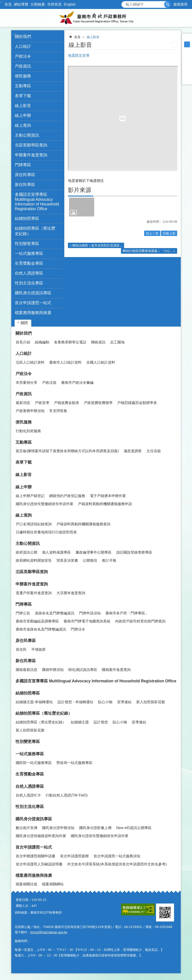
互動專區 (24, 442)
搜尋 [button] (167, 4)
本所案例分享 (27, 383)
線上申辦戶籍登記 (30, 496)
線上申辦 (24, 487)
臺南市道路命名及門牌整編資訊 (41, 629)
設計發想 (101, 722)
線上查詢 (24, 515)
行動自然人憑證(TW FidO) (67, 795)
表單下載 (23, 96)
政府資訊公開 (27, 552)
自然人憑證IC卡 (28, 795)
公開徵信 (90, 560)
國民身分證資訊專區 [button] (33, 293)
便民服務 (24, 422)
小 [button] (187, 39)
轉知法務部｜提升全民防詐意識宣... (97, 245)
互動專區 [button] (23, 86)
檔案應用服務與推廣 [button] (33, 313)
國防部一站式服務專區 (34, 763)
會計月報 (109, 560)
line (187, 74)
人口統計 (24, 354)
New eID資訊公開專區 (134, 828)
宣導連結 (124, 702)
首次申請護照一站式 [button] (33, 303)
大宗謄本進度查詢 (71, 593)
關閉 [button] (24, 323)
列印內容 (174, 44)
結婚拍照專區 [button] (27, 218)
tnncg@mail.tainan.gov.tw (49, 932)
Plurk (187, 62)
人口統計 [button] (23, 46)
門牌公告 (23, 613)
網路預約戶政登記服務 (67, 496)
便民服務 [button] (23, 76)
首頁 (8, 4)
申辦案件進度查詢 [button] (31, 155)
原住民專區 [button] (25, 175)
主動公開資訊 (28, 543)
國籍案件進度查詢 (116, 670)
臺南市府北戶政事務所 (96, 18)
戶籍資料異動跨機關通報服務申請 (105, 504)
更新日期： (24, 900)
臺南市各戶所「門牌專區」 (127, 613)
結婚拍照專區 (28, 693)
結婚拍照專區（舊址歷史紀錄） (44, 713)
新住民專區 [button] (25, 185)
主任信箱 (154, 451)
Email (187, 79)
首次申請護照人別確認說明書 (39, 864)
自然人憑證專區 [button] (29, 273)
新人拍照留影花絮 (151, 702)
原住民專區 (26, 641)
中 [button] (187, 44)
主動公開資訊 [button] (27, 135)
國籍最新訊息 (27, 670)
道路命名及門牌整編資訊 (55, 613)
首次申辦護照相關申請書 (36, 856)
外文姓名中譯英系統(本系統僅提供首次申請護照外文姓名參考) (117, 864)
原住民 (21, 649)
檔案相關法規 (27, 884)
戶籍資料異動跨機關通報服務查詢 (83, 524)
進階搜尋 (180, 4)
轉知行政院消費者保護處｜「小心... (148, 251)
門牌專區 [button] (23, 165)
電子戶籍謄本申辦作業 (108, 496)
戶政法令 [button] (23, 56)
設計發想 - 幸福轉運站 (75, 702)
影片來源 (80, 190)
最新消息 (23, 403)
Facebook (187, 56)
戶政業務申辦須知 (30, 411)
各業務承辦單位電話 (70, 342)
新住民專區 (26, 661)
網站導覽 (21, 4)
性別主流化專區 (29, 283)
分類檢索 (38, 4)
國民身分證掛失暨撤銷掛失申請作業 (45, 504)
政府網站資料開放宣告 (34, 560)
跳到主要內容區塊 (2, 2)
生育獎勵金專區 (29, 263)
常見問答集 (58, 411)
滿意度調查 (133, 451)
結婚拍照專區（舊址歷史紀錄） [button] (35, 231)
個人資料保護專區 (56, 552)
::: (1, 2)
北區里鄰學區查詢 (31, 145)
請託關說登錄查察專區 (134, 552)
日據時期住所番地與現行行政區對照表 (46, 532)
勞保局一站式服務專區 (74, 763)
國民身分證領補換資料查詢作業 (41, 836)
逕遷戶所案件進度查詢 (34, 593)
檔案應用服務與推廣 (34, 875)
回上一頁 (152, 233)
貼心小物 (105, 702)
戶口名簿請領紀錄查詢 (34, 524)
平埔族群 (38, 649)
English (70, 4)
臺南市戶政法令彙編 (77, 383)
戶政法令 (24, 374)
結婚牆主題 (80, 722)
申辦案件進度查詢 (32, 584)
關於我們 (24, 333)
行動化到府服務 (28, 431)
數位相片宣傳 (27, 828)
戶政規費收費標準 (98, 403)
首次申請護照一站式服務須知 (117, 856)
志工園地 (117, 342)
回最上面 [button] (169, 233)
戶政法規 (49, 383)
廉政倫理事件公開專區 (94, 552)
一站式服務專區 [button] (29, 253)
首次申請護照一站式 (34, 847)
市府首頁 (54, 4)
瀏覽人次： (24, 906)
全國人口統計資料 (101, 362)
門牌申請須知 (90, 613)
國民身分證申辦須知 (58, 828)
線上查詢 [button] (23, 125)
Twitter (187, 68)
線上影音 (23, 106)
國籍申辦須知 (53, 670)
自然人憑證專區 (30, 786)
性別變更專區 (27, 244)
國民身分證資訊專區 (34, 819)
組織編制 (42, 342)
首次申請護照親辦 (74, 856)
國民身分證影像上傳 (95, 828)
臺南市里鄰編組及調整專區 (37, 621)
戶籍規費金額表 (67, 403)
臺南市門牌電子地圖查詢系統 (87, 621)
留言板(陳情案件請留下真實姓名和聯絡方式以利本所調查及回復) (67, 451)
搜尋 (125, 3)
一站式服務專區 (30, 754)
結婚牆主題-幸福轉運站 (34, 702)
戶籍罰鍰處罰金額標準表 (137, 403)
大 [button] (187, 50)
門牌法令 (78, 629)
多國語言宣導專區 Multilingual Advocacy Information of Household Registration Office (37, 202)
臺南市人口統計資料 (65, 362)
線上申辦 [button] (23, 116)
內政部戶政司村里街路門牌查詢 (140, 621)
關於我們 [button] (23, 37)
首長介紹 (23, 342)
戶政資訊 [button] (23, 66)
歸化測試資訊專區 (83, 670)
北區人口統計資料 (30, 362)
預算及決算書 (67, 560)
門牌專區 (24, 604)
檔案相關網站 (53, 884)
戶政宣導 (42, 403)
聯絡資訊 (98, 342)
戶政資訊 (24, 394)
